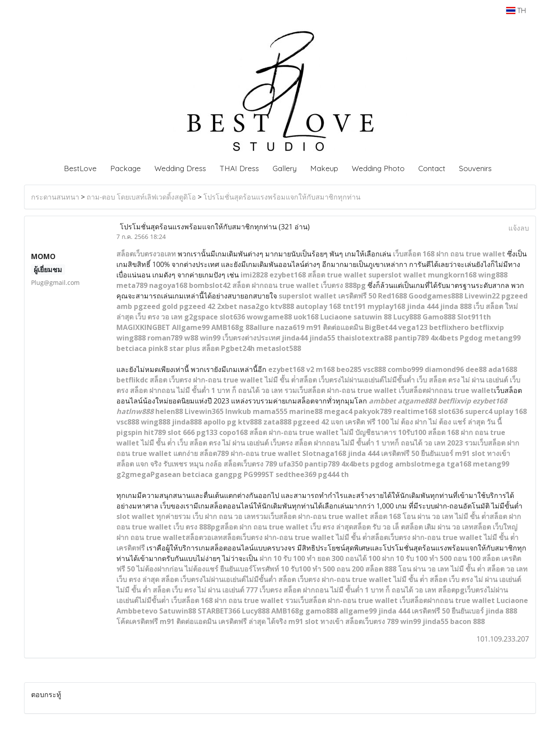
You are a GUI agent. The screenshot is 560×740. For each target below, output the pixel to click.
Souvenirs (475, 168)
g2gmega (133, 474)
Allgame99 (191, 327)
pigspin (129, 432)
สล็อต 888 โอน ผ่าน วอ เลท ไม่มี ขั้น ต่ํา (425, 569)
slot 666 (181, 432)
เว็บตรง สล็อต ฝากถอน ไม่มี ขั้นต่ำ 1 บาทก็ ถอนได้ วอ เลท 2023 (367, 443)
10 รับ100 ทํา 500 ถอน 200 (322, 569)
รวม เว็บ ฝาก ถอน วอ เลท (217, 516)
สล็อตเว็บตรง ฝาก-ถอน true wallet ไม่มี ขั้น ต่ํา (297, 537)
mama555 (270, 411)
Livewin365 (204, 411)
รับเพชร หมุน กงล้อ (192, 464)
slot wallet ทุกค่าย (147, 516)
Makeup (324, 168)
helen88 (169, 411)
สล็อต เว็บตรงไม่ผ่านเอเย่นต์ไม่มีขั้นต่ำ (219, 579)
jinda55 (322, 338)
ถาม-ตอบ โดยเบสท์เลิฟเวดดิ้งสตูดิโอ (141, 197)
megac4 (338, 411)
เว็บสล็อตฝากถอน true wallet (446, 390)
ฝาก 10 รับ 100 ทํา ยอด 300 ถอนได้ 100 (320, 558)
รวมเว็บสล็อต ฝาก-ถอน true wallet (341, 390)
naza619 (290, 327)
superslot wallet (397, 275)
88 (198, 422)
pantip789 (411, 338)
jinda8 (183, 422)
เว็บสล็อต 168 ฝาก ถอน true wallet (227, 600)
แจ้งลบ (519, 228)
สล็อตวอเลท (204, 537)
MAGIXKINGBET (143, 327)
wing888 (493, 275)
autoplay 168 (318, 306)
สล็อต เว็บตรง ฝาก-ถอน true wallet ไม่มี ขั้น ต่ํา (353, 579)
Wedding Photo (378, 168)
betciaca (131, 348)
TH (516, 11)
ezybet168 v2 (291, 369)
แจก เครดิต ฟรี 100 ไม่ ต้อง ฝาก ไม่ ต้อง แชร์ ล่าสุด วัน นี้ (416, 422)
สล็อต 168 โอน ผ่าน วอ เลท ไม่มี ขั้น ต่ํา (430, 516)
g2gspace (201, 317)
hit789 (155, 432)
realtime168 (415, 411)
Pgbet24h (238, 348)
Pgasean (166, 474)
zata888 (277, 422)
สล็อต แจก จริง (139, 464)
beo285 (349, 369)
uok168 (306, 317)
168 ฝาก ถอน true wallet (463, 254)
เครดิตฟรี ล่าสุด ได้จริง (252, 621)
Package (126, 168)
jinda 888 (456, 306)
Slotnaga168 (324, 453)
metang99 (502, 338)
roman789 (165, 338)
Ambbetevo (137, 611)
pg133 (207, 432)
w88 (191, 338)
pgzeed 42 (197, 306)
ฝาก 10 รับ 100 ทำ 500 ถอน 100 (431, 558)
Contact (432, 168)
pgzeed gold (156, 306)
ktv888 (282, 306)
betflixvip (487, 327)
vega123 (413, 327)
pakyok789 (373, 411)
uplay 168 (510, 411)
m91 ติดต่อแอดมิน (335, 327)
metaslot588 (279, 348)
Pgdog (471, 338)
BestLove (80, 168)
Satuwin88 (178, 611)
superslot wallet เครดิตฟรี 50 (327, 296)
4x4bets (444, 338)
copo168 (233, 432)
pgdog (382, 464)
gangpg (228, 474)
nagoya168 (168, 285)
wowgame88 (269, 317)
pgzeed (514, 296)
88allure (260, 327)
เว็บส (400, 254)
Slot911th (474, 317)
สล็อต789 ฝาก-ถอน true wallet (250, 453)
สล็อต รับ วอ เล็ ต (379, 527)
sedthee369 (296, 474)
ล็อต (414, 254)
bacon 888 (467, 621)
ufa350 (291, 464)
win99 (210, 338)
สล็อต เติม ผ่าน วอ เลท (439, 527)
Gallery (285, 168)
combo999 (405, 369)
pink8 (158, 348)
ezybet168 (288, 275)
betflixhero (449, 327)
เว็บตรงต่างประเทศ (251, 338)
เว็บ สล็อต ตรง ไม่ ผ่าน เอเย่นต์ (223, 443)
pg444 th (333, 474)
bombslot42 (210, 285)
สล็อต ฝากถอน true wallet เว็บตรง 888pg (299, 285)
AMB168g (227, 327)
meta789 (132, 285)
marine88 (306, 411)
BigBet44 (381, 327)
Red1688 (392, 296)
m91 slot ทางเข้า (483, 453)
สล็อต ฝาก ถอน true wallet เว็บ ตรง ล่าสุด (287, 527)
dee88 (476, 369)
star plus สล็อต (194, 348)
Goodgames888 (436, 296)
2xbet (227, 306)
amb (124, 306)
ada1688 (503, 369)
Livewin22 (482, 296)
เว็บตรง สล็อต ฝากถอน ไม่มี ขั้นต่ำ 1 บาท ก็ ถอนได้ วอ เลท (348, 590)
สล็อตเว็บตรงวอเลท (146, 254)
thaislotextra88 (364, 338)
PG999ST (259, 474)
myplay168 (386, 306)
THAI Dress (239, 168)
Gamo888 (439, 317)
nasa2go (254, 306)
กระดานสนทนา (55, 197)
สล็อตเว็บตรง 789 (250, 464)
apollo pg (220, 422)
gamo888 (322, 611)
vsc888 (374, 369)
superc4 (479, 411)
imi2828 (254, 275)
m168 (325, 369)
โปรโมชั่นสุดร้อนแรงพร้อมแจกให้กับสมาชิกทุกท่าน (282, 197)
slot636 (232, 317)
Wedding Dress (180, 168)
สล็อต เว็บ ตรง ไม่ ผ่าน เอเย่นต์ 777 (205, 590)
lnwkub (238, 411)
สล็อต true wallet (337, 275)
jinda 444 (423, 306)
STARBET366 (219, 611)
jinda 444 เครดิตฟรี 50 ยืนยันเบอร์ (401, 453)
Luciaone (336, 317)
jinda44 (295, 338)
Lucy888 (407, 317)
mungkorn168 (452, 275)
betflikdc (132, 380)
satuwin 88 (373, 317)
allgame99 (358, 611)
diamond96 (444, 369)
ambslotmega (420, 464)
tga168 (459, 464)
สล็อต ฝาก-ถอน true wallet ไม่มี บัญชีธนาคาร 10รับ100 (338, 432)
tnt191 (354, 306)
